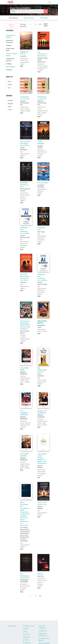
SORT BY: (46, 24)
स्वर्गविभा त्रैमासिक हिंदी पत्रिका (42, 322)
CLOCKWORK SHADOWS (24, 455)
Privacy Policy (43, 631)
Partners (26, 629)
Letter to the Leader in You (42, 503)
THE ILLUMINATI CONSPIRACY (24, 413)
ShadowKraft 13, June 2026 (42, 98)
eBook (10, 85)
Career (25, 631)
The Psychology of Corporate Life (25, 576)
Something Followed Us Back (24, 185)
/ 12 (36, 24)
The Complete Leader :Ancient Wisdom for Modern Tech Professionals (42, 459)
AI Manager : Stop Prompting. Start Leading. (25, 230)
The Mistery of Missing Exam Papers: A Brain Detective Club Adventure (25, 325)
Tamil (10, 110)
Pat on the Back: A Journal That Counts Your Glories (25, 277)
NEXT (40, 24)
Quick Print (26, 634)
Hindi (10, 107)
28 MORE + (9, 70)
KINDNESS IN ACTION (24, 53)
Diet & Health (10, 67)
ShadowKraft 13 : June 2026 (25, 98)
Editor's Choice (29, 18)
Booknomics (12, 626)
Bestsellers (44, 18)
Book (10, 82)
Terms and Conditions (42, 627)
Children (9, 45)
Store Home (12, 26)
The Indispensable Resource (42, 370)
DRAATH (40, 574)
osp (9, 88)
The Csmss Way (43, 183)
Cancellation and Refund (44, 639)
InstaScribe (27, 637)
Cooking (9, 64)
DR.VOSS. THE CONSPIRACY (42, 412)
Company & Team (29, 626)
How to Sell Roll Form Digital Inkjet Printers (25, 144)
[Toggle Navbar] (50, 2)
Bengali (10, 104)
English (10, 100)
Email (26, 640)
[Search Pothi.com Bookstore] (46, 11)
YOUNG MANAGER (41, 143)
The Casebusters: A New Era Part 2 (42, 54)
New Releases (14, 18)
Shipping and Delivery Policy (43, 635)
